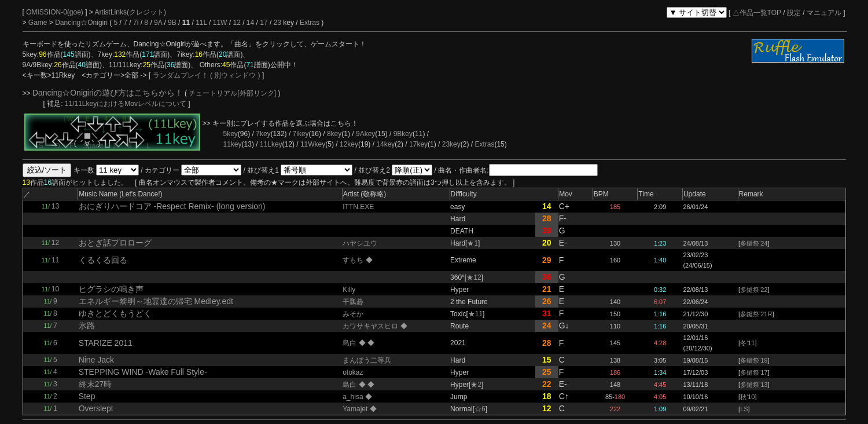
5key (231, 134)
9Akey (365, 134)
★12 (474, 277)
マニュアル (824, 13)
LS (744, 409)
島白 (350, 343)
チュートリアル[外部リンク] (232, 93)
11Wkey (313, 144)
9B (172, 23)
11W (220, 23)
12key (349, 144)
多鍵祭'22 (754, 290)
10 (55, 289)
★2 (476, 385)
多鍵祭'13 (754, 385)
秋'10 (747, 397)
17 (264, 23)
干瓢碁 (353, 302)
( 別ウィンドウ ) (235, 75)
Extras (310, 23)
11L (201, 23)
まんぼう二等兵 (367, 360)
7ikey (301, 134)
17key (418, 144)
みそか (353, 314)
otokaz (353, 372)
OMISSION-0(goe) (56, 12)
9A (158, 23)
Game (39, 23)
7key (263, 134)
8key (334, 134)
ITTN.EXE (358, 207)
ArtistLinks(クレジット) (130, 12)
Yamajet (356, 409)
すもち (354, 260)
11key (233, 144)
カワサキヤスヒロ (371, 326)
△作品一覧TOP (757, 13)
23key (451, 144)
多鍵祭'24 (754, 243)
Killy (349, 290)
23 (277, 23)
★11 (475, 314)
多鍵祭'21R (756, 314)
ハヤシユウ (360, 243)
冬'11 (747, 343)
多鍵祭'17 (754, 372)
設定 (794, 13)
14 (250, 23)
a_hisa (354, 397)
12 (236, 23)
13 (55, 206)
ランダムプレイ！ (180, 75)
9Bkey (403, 134)
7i (136, 23)
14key (385, 144)
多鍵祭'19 (754, 360)
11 (55, 260)
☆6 (480, 409)
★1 (472, 243)
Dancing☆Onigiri (82, 23)
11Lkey (271, 144)
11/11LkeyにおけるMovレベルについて (126, 104)
